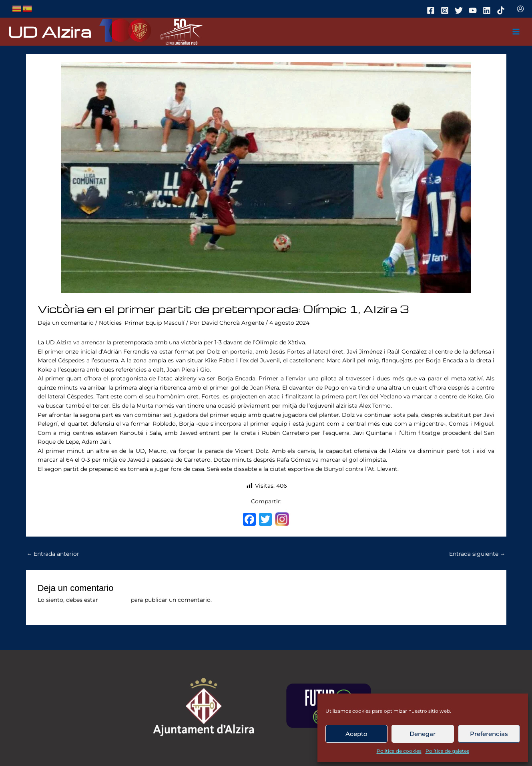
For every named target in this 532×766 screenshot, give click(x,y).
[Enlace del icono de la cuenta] (520, 9)
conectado (114, 600)
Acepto (356, 734)
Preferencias (489, 734)
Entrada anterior (53, 554)
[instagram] (446, 10)
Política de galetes (447, 751)
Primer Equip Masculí (155, 323)
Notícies (110, 323)
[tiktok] (502, 10)
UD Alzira (50, 31)
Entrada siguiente (477, 554)
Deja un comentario (66, 323)
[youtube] (474, 10)
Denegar (423, 734)
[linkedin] (488, 10)
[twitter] (460, 10)
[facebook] (432, 10)
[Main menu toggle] (516, 32)
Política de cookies (399, 751)
